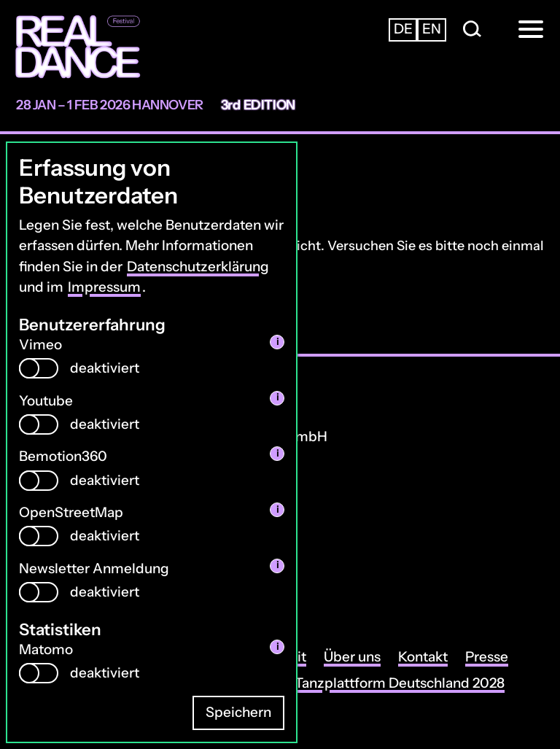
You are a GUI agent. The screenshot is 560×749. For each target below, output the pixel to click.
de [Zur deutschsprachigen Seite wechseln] (403, 29)
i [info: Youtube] (277, 397)
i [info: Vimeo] (277, 342)
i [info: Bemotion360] (277, 453)
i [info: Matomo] (277, 647)
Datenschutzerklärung (198, 267)
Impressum (104, 287)
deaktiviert (105, 368)
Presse (487, 657)
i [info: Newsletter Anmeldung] (277, 565)
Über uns (352, 657)
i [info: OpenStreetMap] (277, 509)
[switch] (39, 368)
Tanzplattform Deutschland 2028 (400, 683)
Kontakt (423, 657)
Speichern (238, 712)
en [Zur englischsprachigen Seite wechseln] (432, 29)
